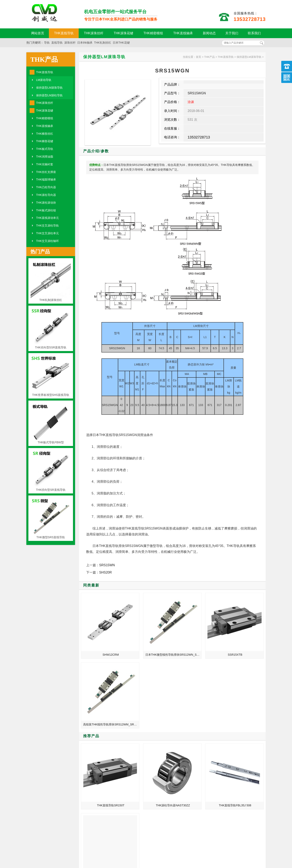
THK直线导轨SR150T (103, 705)
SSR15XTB (196, 639)
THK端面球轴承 (46, 179)
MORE (135, 733)
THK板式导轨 (45, 149)
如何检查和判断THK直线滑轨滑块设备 (99, 756)
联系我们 (254, 33)
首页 (199, 57)
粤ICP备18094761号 (208, 849)
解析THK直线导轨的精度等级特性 (223, 756)
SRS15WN (107, 565)
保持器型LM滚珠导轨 (49, 88)
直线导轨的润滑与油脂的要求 (96, 768)
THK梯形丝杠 (45, 134)
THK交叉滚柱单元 (47, 233)
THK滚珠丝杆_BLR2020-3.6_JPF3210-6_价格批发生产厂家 (224, 751)
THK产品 (44, 59)
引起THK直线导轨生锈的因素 (220, 745)
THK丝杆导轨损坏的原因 (217, 773)
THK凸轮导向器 (46, 187)
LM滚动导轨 (44, 80)
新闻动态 (209, 33)
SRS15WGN (197, 93)
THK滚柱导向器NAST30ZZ (149, 705)
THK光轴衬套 (45, 164)
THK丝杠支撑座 (46, 172)
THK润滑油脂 (45, 157)
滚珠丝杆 (70, 43)
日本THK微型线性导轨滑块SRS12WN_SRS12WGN (150, 639)
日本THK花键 (121, 43)
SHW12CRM (103, 639)
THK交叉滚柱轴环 (47, 241)
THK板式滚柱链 (46, 210)
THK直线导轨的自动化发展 (94, 745)
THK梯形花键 (45, 141)
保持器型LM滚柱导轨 (49, 95)
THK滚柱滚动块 (46, 203)
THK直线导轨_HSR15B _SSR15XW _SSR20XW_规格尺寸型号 (99, 785)
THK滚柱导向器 (46, 195)
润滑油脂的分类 (87, 779)
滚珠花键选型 (210, 768)
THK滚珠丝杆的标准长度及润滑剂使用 (99, 751)
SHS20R (105, 572)
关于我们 (232, 33)
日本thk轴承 (85, 43)
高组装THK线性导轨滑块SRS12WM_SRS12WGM (243, 639)
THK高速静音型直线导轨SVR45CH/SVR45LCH (243, 705)
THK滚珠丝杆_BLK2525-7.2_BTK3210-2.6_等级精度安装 (99, 762)
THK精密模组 (153, 33)
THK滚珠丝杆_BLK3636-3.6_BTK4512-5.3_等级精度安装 (224, 779)
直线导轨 (57, 43)
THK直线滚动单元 (47, 218)
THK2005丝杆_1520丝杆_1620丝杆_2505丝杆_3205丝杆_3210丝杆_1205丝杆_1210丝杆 (99, 773)
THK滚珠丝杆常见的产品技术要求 (223, 762)
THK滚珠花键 (123, 33)
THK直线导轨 (64, 33)
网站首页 (38, 33)
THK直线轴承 (183, 33)
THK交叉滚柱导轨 (47, 226)
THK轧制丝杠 (103, 43)
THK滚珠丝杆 (94, 33)
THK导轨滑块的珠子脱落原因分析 (223, 785)
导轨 (47, 43)
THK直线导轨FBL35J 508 (196, 705)
